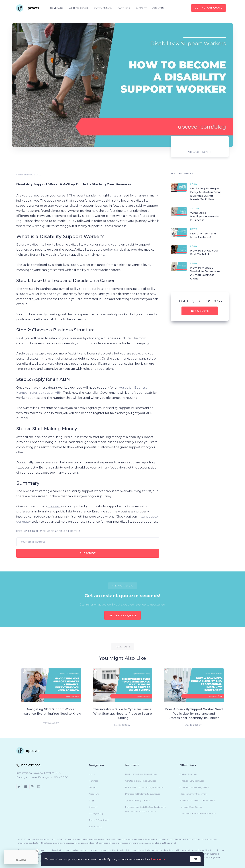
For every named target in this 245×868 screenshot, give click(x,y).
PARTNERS (124, 8)
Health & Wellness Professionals (141, 774)
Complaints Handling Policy (194, 787)
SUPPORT (141, 8)
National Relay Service (191, 807)
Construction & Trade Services (140, 781)
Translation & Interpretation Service (198, 813)
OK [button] (195, 859)
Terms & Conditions (99, 820)
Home (92, 774)
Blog (91, 800)
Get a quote (200, 311)
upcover (54, 506)
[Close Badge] (37, 851)
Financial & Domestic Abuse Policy (197, 800)
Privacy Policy (96, 813)
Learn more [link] (158, 859)
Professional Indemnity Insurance (143, 794)
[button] (57, 8)
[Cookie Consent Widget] (123, 859)
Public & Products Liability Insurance (144, 787)
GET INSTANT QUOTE (123, 615)
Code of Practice (188, 774)
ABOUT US (158, 8)
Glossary (93, 807)
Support (93, 787)
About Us (94, 794)
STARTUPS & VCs (103, 8)
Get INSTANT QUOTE (209, 8)
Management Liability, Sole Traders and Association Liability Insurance (146, 809)
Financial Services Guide (192, 781)
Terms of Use (95, 827)
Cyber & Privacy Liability (138, 800)
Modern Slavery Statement (194, 794)
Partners (93, 781)
